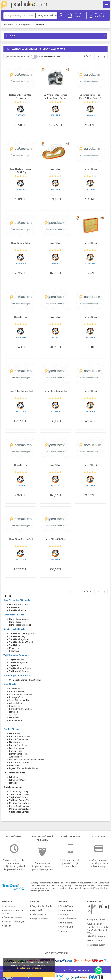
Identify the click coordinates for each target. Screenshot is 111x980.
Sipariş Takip (66, 906)
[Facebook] (89, 907)
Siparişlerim (66, 915)
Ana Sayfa (8, 25)
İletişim (7, 926)
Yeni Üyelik (37, 911)
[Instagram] (95, 907)
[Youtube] (106, 907)
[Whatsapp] (89, 912)
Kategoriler (25, 25)
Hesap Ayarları (67, 911)
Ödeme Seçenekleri (13, 918)
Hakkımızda (9, 906)
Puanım (64, 931)
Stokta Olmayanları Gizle (50, 57)
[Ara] (20, 16)
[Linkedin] (100, 907)
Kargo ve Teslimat (41, 919)
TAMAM (29, 975)
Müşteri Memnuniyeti (14, 922)
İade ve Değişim (39, 915)
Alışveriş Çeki (66, 927)
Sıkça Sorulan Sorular (42, 906)
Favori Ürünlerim (68, 919)
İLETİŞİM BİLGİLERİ (96, 920)
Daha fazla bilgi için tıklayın (29, 968)
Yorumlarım (66, 923)
